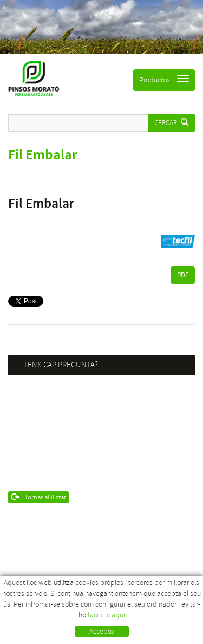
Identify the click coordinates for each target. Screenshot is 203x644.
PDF (183, 275)
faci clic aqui (106, 615)
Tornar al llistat (39, 497)
